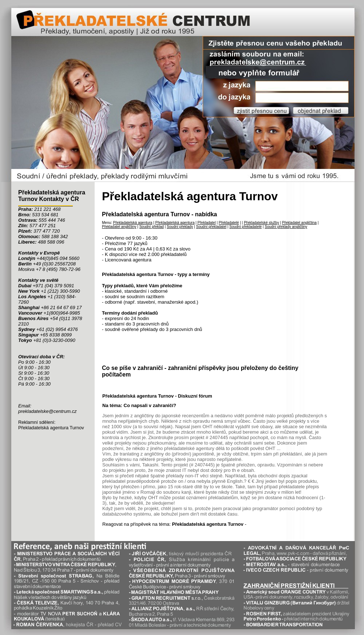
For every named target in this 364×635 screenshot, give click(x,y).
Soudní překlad (152, 227)
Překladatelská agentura (133, 223)
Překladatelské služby (262, 223)
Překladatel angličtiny (119, 227)
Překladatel (207, 223)
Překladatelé (229, 223)
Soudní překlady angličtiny (286, 227)
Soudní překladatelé (246, 227)
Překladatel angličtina (299, 223)
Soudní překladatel (211, 227)
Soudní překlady (180, 227)
